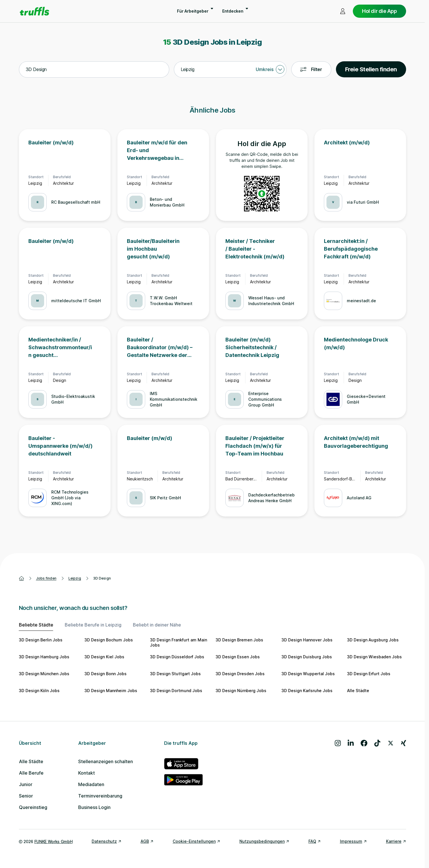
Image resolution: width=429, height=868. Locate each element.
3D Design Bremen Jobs (239, 640)
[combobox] (94, 70)
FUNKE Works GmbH (53, 842)
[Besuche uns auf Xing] (404, 743)
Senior (26, 796)
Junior (26, 784)
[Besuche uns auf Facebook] (364, 743)
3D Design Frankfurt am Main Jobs (179, 642)
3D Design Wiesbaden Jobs (374, 657)
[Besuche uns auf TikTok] (377, 743)
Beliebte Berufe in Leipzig (93, 625)
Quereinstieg (33, 807)
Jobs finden (46, 578)
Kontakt (86, 773)
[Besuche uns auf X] (391, 743)
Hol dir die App (379, 11)
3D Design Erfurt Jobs (369, 674)
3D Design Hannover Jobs (307, 640)
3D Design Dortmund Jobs (176, 691)
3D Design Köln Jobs (39, 691)
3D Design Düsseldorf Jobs (177, 657)
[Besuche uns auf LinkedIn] (351, 743)
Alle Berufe (31, 773)
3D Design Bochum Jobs (109, 640)
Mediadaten (91, 784)
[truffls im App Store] (183, 764)
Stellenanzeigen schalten (106, 761)
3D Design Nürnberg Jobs (241, 691)
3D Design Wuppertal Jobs (308, 674)
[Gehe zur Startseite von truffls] (35, 11)
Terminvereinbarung (100, 796)
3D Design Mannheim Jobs (111, 691)
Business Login (94, 807)
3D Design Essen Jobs (238, 657)
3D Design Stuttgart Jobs (175, 674)
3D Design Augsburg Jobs (373, 640)
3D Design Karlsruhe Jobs (307, 691)
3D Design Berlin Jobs (41, 640)
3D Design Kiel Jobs (104, 657)
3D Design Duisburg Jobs (307, 657)
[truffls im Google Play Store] (183, 780)
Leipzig (75, 578)
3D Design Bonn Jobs (106, 674)
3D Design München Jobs (44, 674)
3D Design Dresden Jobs (240, 674)
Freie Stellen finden (371, 69)
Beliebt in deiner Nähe (157, 625)
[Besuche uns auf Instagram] (338, 743)
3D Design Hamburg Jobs (44, 657)
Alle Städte (358, 691)
